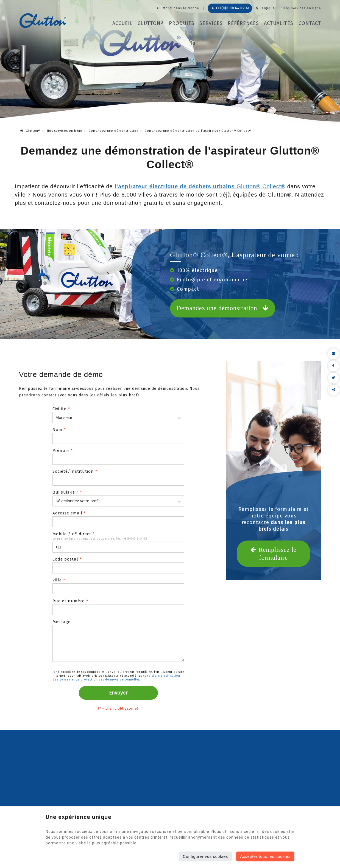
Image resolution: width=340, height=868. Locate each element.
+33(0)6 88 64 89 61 (231, 8)
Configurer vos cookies (205, 856)
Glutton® (151, 23)
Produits (182, 23)
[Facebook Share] (333, 366)
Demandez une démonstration (114, 131)
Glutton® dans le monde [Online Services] (178, 8)
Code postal (67, 559)
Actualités (279, 23)
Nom (59, 430)
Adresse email (69, 513)
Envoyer (118, 693)
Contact (310, 23)
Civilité (61, 409)
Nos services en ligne (65, 131)
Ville (59, 580)
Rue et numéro (70, 601)
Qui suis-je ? (67, 492)
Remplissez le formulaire (274, 553)
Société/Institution (75, 471)
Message (62, 622)
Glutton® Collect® (200, 186)
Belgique (266, 8)
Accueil (122, 23)
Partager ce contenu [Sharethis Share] (333, 390)
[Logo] (43, 21)
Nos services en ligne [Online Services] (302, 8)
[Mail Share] (333, 354)
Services (211, 23)
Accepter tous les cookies (265, 856)
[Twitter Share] (333, 378)
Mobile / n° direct (74, 534)
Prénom (63, 450)
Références (243, 23)
